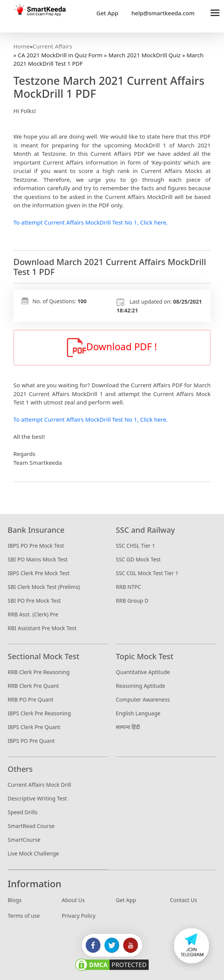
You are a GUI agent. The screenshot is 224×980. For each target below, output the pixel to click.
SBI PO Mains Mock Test (38, 559)
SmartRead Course (31, 826)
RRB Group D (132, 601)
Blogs (15, 900)
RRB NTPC (128, 587)
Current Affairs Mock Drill (39, 785)
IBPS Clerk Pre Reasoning (39, 713)
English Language (138, 713)
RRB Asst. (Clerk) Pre (33, 614)
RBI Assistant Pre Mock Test (42, 628)
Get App (126, 900)
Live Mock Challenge (33, 853)
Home (22, 46)
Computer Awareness (143, 699)
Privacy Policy (79, 916)
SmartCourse (24, 840)
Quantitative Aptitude (143, 672)
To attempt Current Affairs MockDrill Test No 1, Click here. (91, 222)
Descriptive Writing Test (37, 798)
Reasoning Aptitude (140, 686)
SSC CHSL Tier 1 (135, 546)
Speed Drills (23, 812)
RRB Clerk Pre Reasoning (39, 672)
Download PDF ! (112, 348)
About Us (73, 900)
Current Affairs (52, 46)
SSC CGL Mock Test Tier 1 (147, 573)
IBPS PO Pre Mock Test (36, 546)
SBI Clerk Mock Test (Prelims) (44, 587)
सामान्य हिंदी (128, 727)
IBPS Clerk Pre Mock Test (39, 573)
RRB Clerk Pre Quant (33, 686)
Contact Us (184, 900)
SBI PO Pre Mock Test (34, 601)
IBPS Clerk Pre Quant (34, 727)
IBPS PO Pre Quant (31, 741)
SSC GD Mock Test (138, 559)
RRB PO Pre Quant (31, 699)
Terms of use (24, 916)
